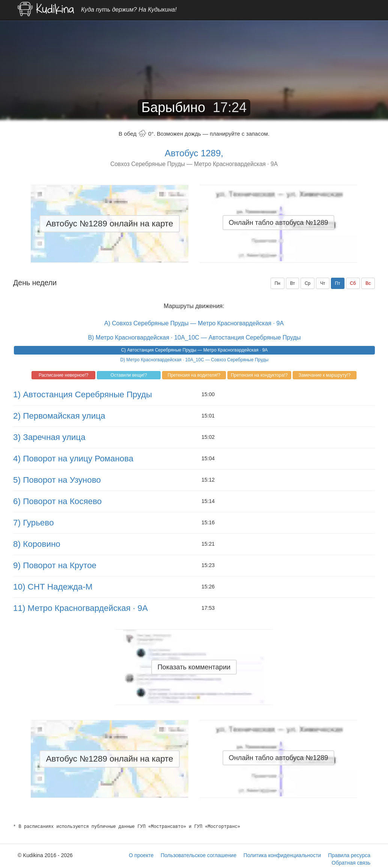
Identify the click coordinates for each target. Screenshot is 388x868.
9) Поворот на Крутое (55, 565)
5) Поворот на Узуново (57, 480)
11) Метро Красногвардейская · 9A (80, 608)
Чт (323, 283)
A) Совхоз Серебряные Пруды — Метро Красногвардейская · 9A (194, 323)
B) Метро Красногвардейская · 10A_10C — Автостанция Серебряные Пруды (194, 337)
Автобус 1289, (194, 153)
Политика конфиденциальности (282, 855)
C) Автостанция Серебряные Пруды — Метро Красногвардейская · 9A (195, 350)
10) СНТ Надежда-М (53, 587)
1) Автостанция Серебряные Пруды (83, 394)
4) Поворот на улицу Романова (73, 459)
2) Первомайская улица (59, 416)
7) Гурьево (33, 523)
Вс (368, 283)
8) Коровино (37, 544)
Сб (353, 283)
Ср (308, 283)
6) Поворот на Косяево (57, 501)
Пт (338, 283)
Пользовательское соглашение (199, 855)
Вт (293, 283)
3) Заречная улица (49, 437)
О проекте (141, 855)
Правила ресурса (349, 855)
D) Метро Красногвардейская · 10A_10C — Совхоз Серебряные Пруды (195, 360)
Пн (277, 283)
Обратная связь (351, 863)
